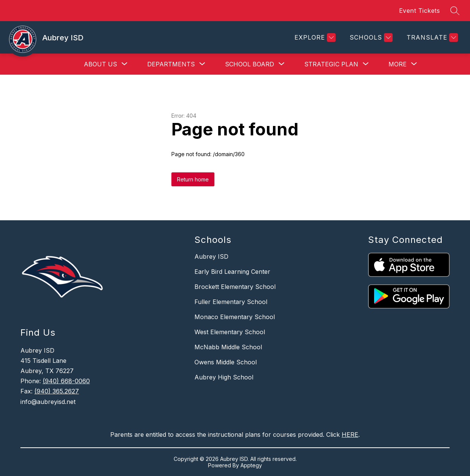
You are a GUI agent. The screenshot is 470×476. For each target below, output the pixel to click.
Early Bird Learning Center (232, 272)
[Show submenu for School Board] (250, 64)
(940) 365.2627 (57, 391)
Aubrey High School (224, 377)
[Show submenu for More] (398, 64)
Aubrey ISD (211, 256)
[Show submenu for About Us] (100, 64)
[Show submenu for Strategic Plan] (331, 64)
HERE (350, 435)
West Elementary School (230, 332)
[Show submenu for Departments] (171, 64)
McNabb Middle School (228, 347)
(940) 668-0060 (66, 381)
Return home (193, 179)
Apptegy (251, 465)
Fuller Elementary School (231, 302)
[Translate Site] (431, 38)
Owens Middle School (226, 362)
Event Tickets (420, 11)
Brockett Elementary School (235, 287)
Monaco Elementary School (235, 317)
